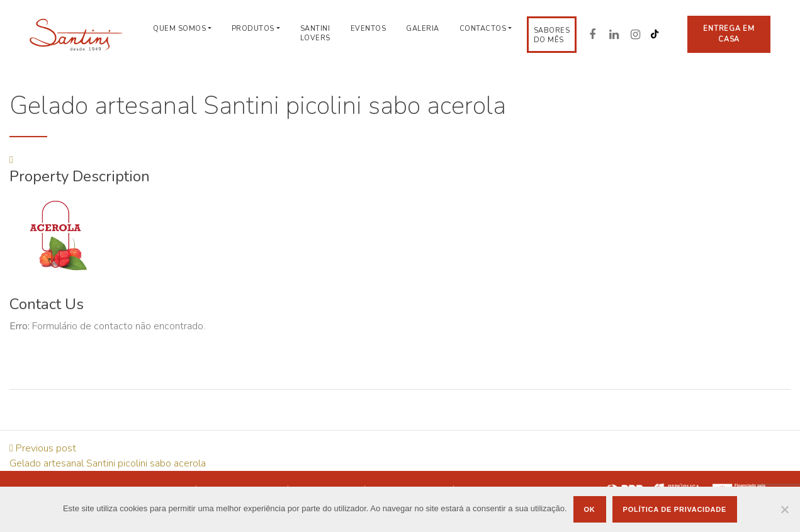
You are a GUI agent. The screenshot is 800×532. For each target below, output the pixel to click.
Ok (590, 509)
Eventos (369, 29)
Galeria (423, 29)
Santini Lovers (315, 33)
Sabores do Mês (552, 35)
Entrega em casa (729, 34)
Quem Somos (179, 29)
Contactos (483, 29)
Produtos (253, 29)
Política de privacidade (675, 509)
